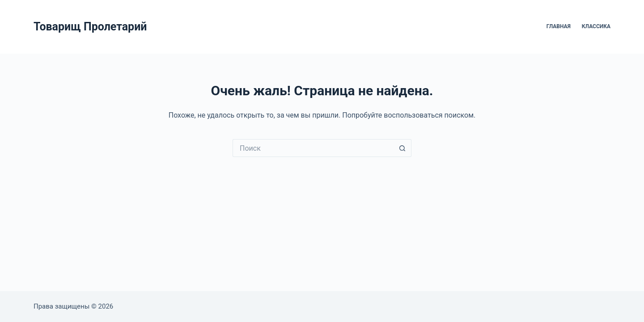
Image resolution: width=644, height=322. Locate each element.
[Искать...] (313, 148)
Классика (596, 26)
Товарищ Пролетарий (90, 27)
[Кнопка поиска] (402, 148)
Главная (559, 26)
